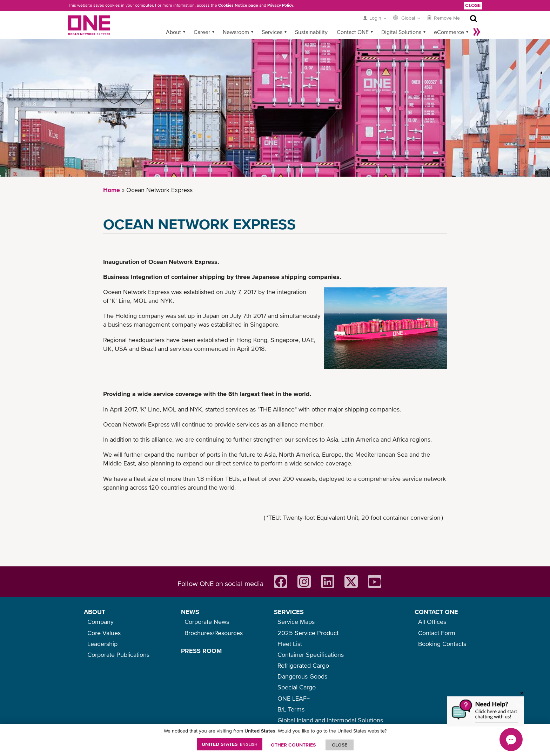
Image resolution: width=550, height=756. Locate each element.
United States (230, 744)
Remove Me (447, 18)
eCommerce (449, 32)
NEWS (190, 612)
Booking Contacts (442, 644)
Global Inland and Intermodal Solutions (330, 720)
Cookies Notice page (238, 5)
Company (100, 622)
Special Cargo (297, 687)
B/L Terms (291, 709)
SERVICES (289, 612)
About (173, 32)
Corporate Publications (118, 655)
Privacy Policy (280, 5)
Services (272, 32)
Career (202, 32)
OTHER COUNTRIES (293, 745)
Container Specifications (311, 655)
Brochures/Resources (214, 633)
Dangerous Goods (302, 676)
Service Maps (296, 622)
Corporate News (207, 622)
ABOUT (95, 612)
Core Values (104, 633)
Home (112, 190)
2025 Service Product (308, 633)
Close (473, 5)
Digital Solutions (401, 32)
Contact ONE (353, 32)
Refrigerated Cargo (303, 665)
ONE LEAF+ (294, 698)
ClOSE (340, 745)
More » (477, 32)
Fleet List (290, 644)
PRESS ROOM (201, 651)
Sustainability (311, 32)
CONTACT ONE (436, 612)
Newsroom (236, 32)
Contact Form (437, 633)
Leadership (102, 644)
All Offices (432, 622)
